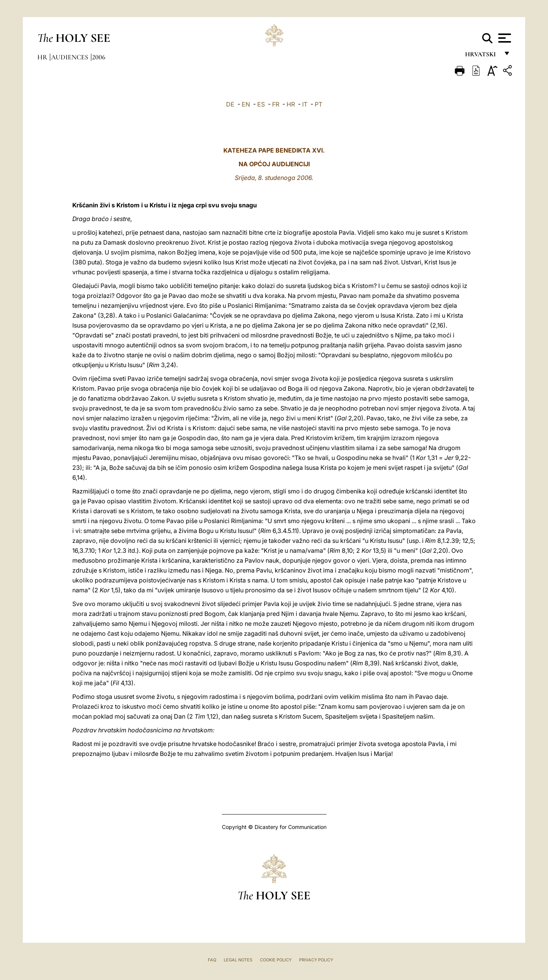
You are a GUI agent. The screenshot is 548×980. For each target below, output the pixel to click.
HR (291, 104)
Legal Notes (238, 960)
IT (305, 104)
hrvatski (482, 56)
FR (276, 104)
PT (319, 104)
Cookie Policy (276, 960)
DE (230, 104)
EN (246, 104)
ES (261, 104)
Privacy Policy (316, 960)
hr (43, 57)
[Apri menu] (504, 38)
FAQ (212, 960)
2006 (99, 57)
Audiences (70, 57)
